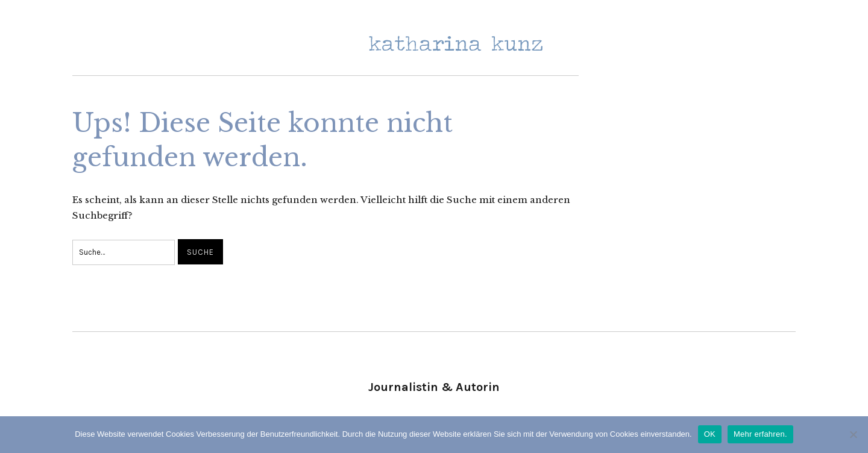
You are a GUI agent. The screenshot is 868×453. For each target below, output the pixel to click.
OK (710, 434)
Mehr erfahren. (760, 434)
